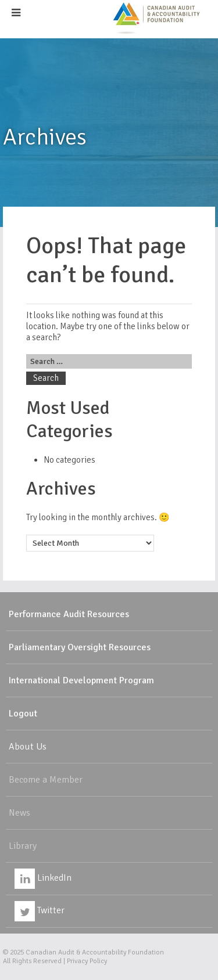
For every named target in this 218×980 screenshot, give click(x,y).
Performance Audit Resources (69, 614)
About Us (28, 747)
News (19, 813)
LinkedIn (43, 878)
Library (23, 846)
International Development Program (81, 680)
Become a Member (46, 780)
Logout (23, 714)
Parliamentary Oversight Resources (80, 647)
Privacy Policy (87, 961)
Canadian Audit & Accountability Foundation (95, 952)
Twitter (40, 910)
